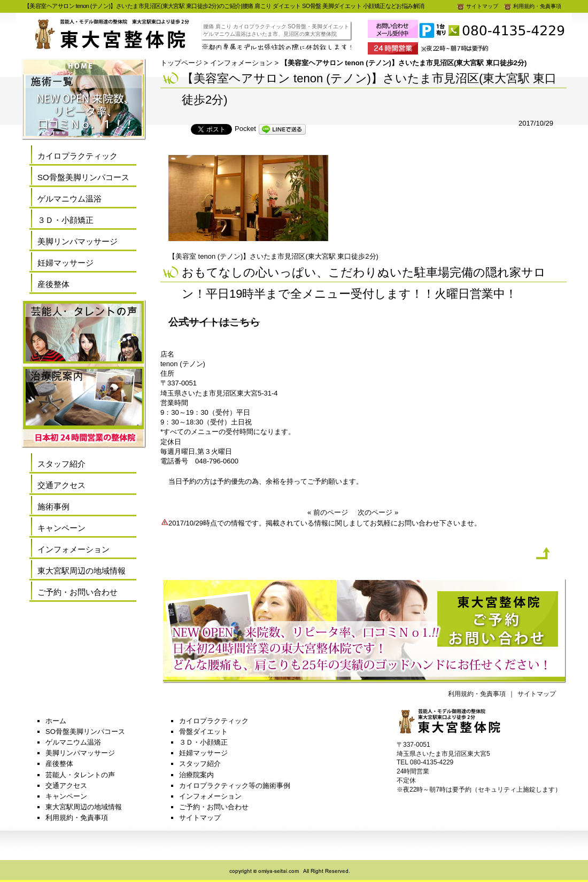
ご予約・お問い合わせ (78, 592)
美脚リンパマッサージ (78, 241)
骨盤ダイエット (203, 732)
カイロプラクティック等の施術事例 (235, 786)
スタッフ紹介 (61, 464)
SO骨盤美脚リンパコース (83, 177)
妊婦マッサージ (65, 263)
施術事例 (53, 506)
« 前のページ (328, 512)
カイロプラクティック (78, 156)
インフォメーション (241, 63)
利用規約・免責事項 (532, 6)
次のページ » (378, 512)
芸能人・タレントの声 (80, 775)
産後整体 (53, 284)
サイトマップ (477, 6)
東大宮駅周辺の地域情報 (82, 571)
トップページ (181, 63)
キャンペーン (61, 528)
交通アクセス (61, 485)
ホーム (56, 721)
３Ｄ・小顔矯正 (65, 220)
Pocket (245, 129)
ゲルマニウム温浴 (69, 199)
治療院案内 (196, 775)
